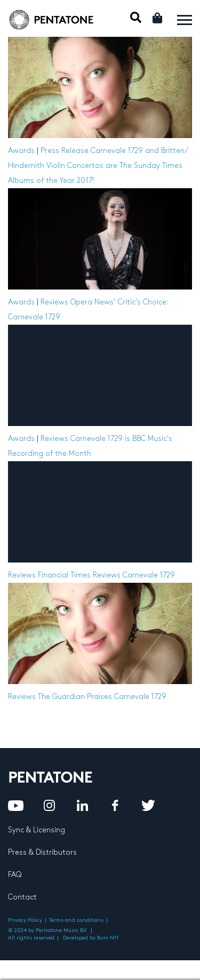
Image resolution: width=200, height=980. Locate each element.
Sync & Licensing (37, 830)
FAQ (15, 875)
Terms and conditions (76, 920)
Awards (21, 151)
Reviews (54, 302)
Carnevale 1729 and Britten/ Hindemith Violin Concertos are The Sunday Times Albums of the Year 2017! (98, 166)
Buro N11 (108, 938)
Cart (158, 18)
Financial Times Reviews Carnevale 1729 (106, 575)
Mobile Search (136, 17)
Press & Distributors (42, 852)
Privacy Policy (25, 920)
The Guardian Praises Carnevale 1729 (102, 697)
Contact (22, 897)
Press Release (65, 151)
